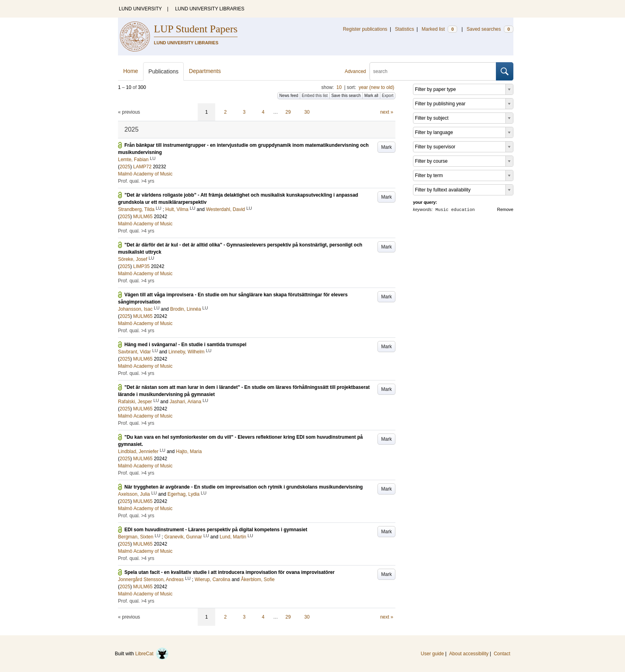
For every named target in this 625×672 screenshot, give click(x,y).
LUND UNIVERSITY (140, 9)
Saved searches (490, 29)
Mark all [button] (371, 96)
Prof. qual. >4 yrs (136, 181)
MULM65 (143, 217)
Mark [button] (386, 147)
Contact (502, 654)
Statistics (405, 29)
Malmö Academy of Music (145, 174)
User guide (432, 654)
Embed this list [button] (315, 96)
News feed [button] (289, 96)
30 (307, 112)
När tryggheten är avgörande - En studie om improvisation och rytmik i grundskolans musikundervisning (244, 487)
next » (387, 112)
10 (339, 87)
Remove (505, 209)
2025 (125, 167)
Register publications (365, 29)
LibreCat (152, 654)
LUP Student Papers (196, 29)
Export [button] (388, 96)
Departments (205, 71)
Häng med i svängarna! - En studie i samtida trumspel (185, 345)
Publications (163, 71)
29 (288, 112)
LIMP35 (141, 266)
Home (131, 71)
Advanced (355, 71)
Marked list (439, 29)
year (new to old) (376, 87)
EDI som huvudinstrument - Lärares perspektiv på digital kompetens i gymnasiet (216, 530)
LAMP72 (142, 167)
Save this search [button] (346, 96)
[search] (433, 71)
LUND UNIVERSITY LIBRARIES (210, 9)
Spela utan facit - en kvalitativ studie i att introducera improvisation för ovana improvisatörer (229, 572)
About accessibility (469, 654)
